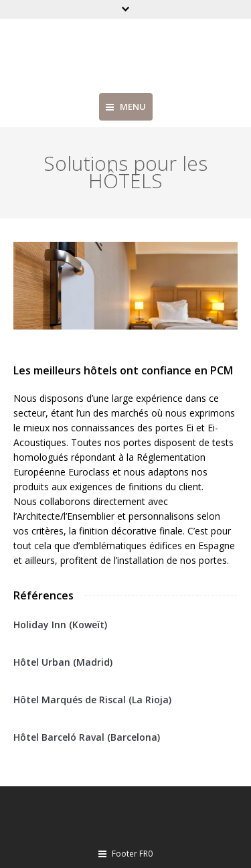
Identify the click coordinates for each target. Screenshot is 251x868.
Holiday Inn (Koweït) (60, 625)
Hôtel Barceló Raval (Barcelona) (87, 737)
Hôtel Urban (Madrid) (63, 662)
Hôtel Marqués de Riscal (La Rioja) (92, 700)
